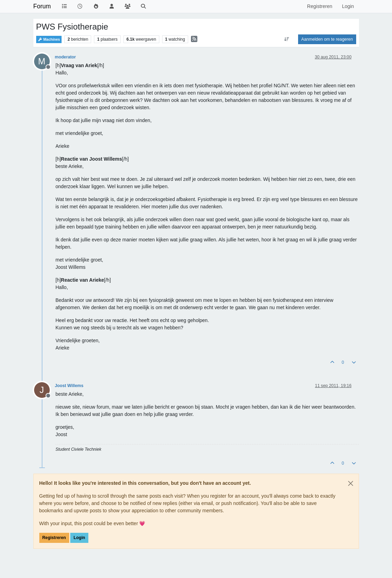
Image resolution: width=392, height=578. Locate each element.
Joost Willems (69, 386)
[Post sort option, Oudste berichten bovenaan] (287, 39)
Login (79, 538)
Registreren (54, 538)
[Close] (351, 483)
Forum (42, 6)
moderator (66, 57)
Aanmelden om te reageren (327, 39)
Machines (49, 39)
